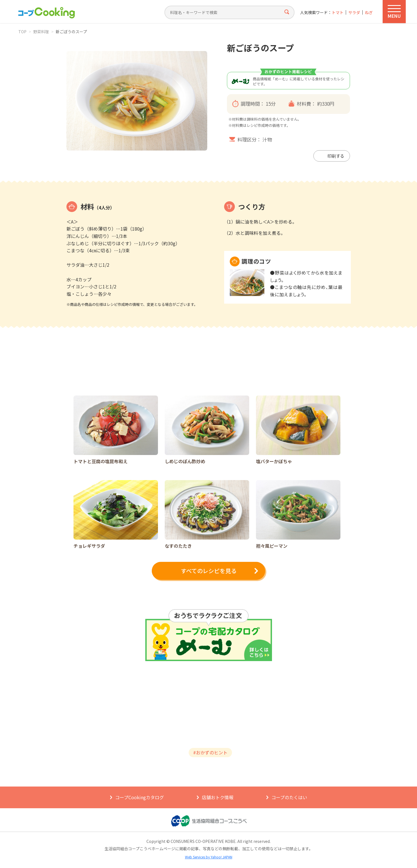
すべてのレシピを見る (209, 571)
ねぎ (369, 13)
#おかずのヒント (210, 752)
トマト (338, 13)
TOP (22, 32)
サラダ (354, 13)
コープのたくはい (289, 797)
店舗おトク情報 (218, 797)
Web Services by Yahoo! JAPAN (209, 857)
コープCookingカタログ (140, 797)
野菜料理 (41, 32)
